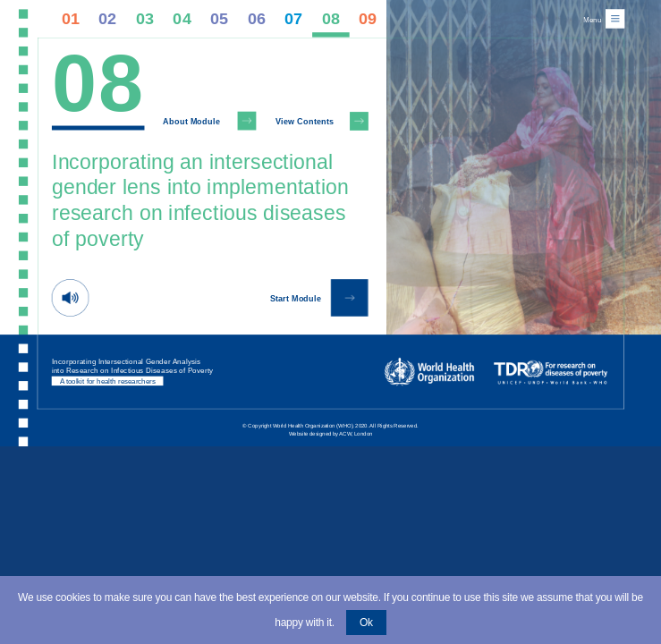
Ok (366, 623)
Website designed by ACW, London (331, 433)
